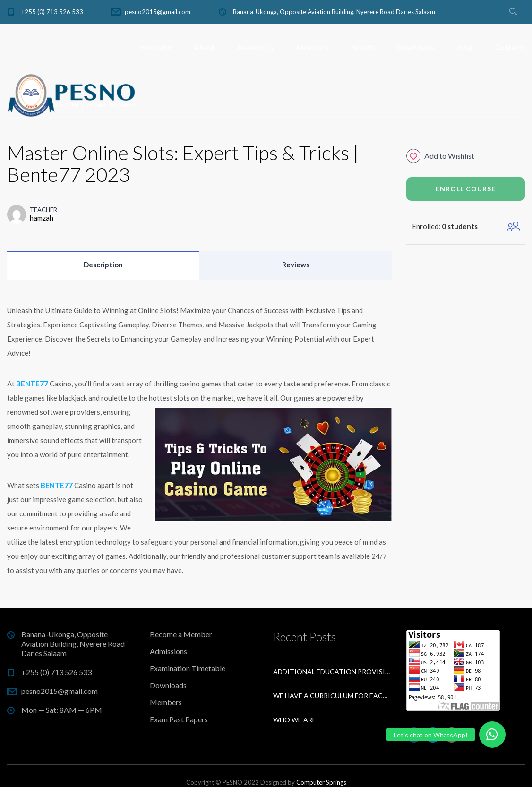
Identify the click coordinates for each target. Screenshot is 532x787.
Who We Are (295, 720)
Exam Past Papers (179, 719)
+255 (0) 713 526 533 (52, 12)
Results (363, 47)
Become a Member (181, 634)
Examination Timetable (188, 668)
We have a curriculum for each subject (333, 696)
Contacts (510, 47)
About (205, 47)
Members (312, 47)
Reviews (296, 265)
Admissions (168, 651)
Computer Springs (321, 782)
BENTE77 (32, 384)
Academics (256, 47)
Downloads (416, 47)
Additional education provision (333, 672)
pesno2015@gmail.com (158, 12)
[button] (492, 735)
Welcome (156, 47)
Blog (465, 47)
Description (103, 265)
